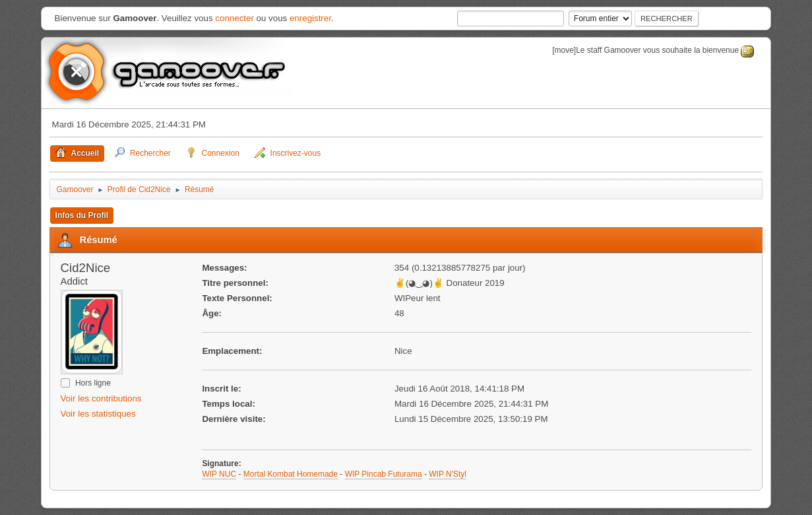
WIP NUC (219, 474)
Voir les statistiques (98, 414)
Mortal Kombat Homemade (291, 474)
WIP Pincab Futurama (384, 474)
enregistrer (310, 18)
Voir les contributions (101, 398)
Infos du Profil (82, 215)
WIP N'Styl (448, 474)
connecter (234, 18)
